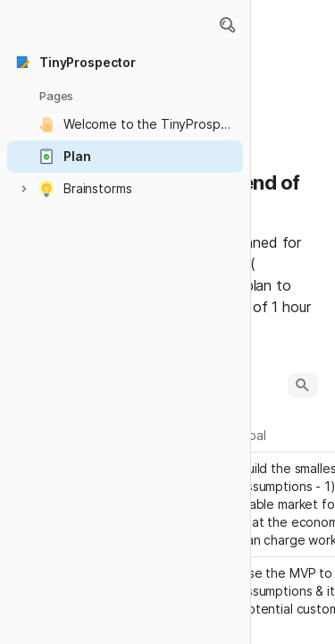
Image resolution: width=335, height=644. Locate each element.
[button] (227, 25)
